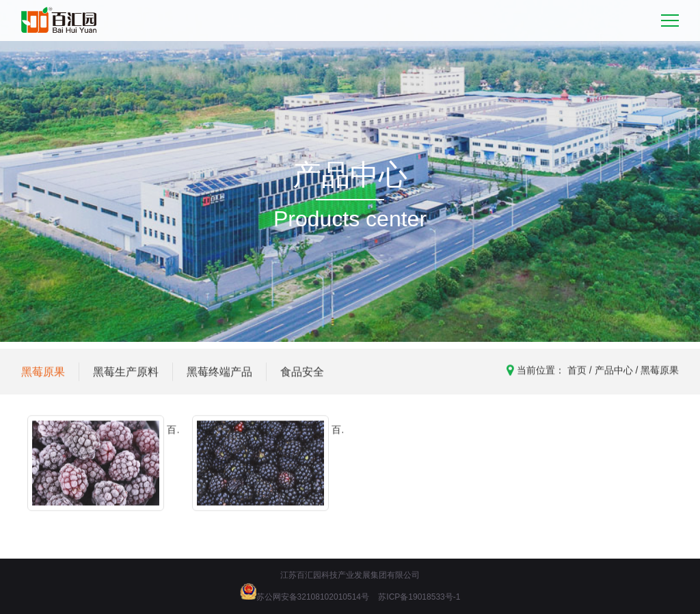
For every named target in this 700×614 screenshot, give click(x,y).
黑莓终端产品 (219, 377)
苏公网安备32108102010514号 (313, 597)
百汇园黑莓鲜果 (336, 439)
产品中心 (614, 375)
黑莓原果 (43, 377)
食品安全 (302, 377)
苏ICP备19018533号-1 (419, 597)
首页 (577, 375)
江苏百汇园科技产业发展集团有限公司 (350, 575)
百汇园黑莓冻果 (172, 439)
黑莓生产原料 (126, 377)
